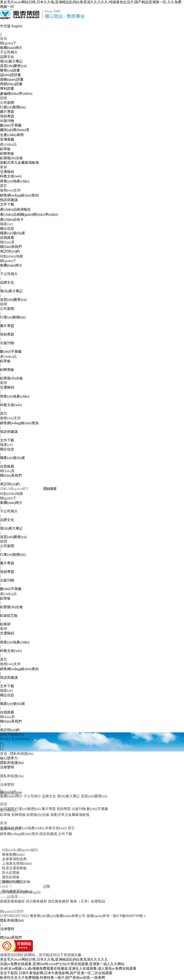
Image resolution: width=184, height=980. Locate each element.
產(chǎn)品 (8, 144)
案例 (4, 167)
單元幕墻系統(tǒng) (17, 908)
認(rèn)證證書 (10, 75)
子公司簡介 (9, 52)
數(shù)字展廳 (11, 125)
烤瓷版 (7, 903)
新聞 (4, 98)
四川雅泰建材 (36, 893)
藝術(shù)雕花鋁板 (16, 898)
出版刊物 (7, 121)
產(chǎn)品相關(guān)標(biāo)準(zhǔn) (29, 215)
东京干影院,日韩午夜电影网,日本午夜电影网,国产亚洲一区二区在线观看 (56, 973)
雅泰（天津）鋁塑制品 (88, 893)
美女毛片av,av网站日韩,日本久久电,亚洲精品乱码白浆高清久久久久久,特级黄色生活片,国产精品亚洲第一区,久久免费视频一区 (91, 4)
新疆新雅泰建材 (12, 893)
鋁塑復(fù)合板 (11, 158)
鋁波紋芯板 (9, 616)
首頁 (4, 39)
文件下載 (7, 204)
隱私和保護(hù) (12, 763)
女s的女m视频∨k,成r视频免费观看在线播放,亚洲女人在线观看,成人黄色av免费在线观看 (68, 969)
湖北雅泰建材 (58, 893)
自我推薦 (7, 238)
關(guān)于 (8, 43)
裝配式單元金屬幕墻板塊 (19, 163)
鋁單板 (5, 149)
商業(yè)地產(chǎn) (15, 181)
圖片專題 (7, 112)
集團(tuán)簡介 (11, 48)
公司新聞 (7, 103)
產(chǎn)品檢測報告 (15, 209)
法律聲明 (7, 767)
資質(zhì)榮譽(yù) (13, 66)
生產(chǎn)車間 (12, 135)
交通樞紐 (7, 172)
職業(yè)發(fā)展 (12, 233)
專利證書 (7, 89)
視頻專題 (7, 116)
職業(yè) (6, 224)
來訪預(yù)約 (10, 251)
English (17, 26)
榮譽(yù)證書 (10, 70)
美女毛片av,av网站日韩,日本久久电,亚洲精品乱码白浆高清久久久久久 (54, 959)
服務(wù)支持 (10, 190)
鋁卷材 (5, 624)
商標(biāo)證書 (11, 84)
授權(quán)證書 (12, 79)
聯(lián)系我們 (11, 247)
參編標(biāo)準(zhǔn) (16, 94)
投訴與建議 (9, 200)
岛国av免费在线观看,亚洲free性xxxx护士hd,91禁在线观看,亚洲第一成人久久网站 (62, 964)
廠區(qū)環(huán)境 (15, 130)
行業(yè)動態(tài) (13, 107)
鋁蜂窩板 (7, 154)
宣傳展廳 (7, 139)
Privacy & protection (15, 739)
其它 (4, 186)
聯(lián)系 (7, 242)
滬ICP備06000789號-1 (129, 916)
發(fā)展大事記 (11, 61)
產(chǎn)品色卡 (12, 220)
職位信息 (7, 229)
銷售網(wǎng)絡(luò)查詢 (19, 195)
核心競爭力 (9, 758)
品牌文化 (7, 57)
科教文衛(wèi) (11, 176)
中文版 (5, 26)
